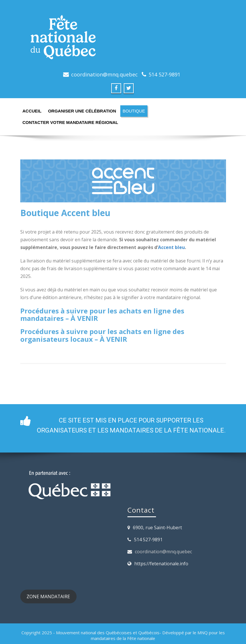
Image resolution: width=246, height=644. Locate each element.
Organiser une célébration (82, 111)
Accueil (32, 111)
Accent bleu (171, 247)
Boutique (134, 111)
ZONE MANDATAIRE (48, 596)
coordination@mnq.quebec (163, 552)
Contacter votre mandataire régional (70, 122)
